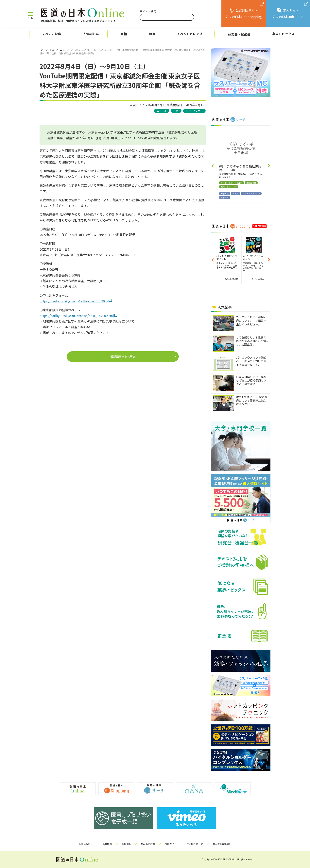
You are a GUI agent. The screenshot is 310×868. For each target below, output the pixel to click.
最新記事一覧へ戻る (123, 356)
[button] (213, 166)
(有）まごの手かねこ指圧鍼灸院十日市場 (240, 168)
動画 (152, 34)
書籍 (124, 34)
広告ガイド (171, 844)
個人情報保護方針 (222, 844)
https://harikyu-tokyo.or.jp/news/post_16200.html (77, 316)
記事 (52, 50)
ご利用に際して (195, 844)
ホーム (18, 34)
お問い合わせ (86, 844)
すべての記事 (52, 34)
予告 (176, 111)
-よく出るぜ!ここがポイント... (227, 257)
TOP (42, 50)
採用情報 (126, 844)
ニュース (65, 50)
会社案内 (107, 844)
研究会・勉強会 (239, 34)
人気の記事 (91, 34)
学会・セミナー (194, 111)
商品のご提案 (148, 844)
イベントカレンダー (191, 34)
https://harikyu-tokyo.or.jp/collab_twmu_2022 (74, 301)
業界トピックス (283, 34)
